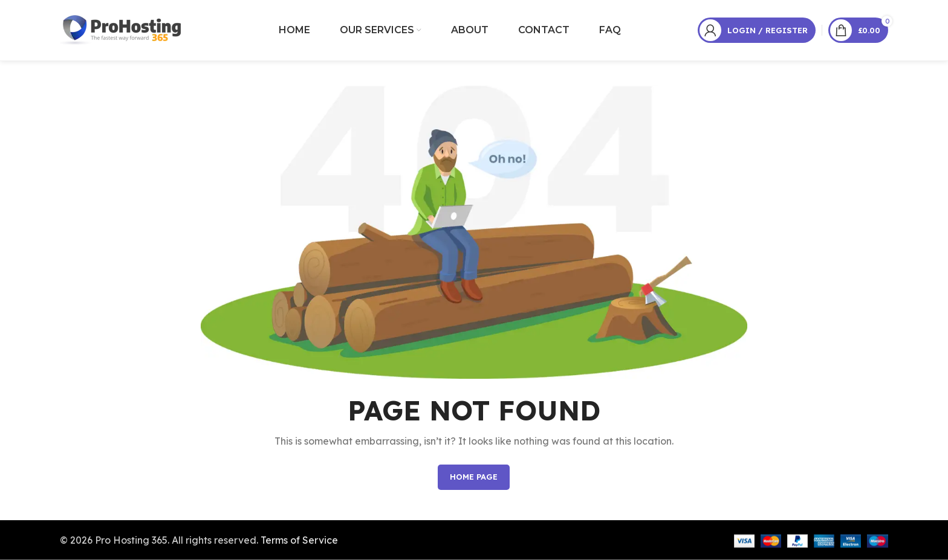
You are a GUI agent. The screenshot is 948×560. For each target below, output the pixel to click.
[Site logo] (122, 29)
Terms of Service (299, 539)
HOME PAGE (474, 477)
